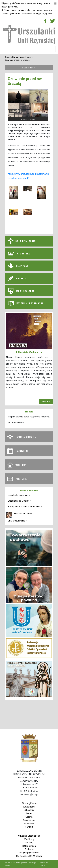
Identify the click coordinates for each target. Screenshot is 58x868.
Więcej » (46, 401)
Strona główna (11, 57)
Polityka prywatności (29, 853)
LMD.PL (43, 865)
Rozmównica (29, 846)
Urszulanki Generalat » (19, 495)
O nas (29, 813)
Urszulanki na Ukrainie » (19, 501)
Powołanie (29, 824)
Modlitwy (29, 843)
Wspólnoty (29, 839)
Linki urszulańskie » (17, 521)
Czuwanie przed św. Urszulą (17, 60)
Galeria (29, 817)
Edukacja (29, 849)
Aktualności (26, 57)
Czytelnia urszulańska (29, 836)
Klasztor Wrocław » (24, 514)
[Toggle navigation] (51, 49)
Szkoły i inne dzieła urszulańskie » (25, 507)
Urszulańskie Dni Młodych (29, 856)
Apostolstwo (29, 820)
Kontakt (29, 827)
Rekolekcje (29, 810)
